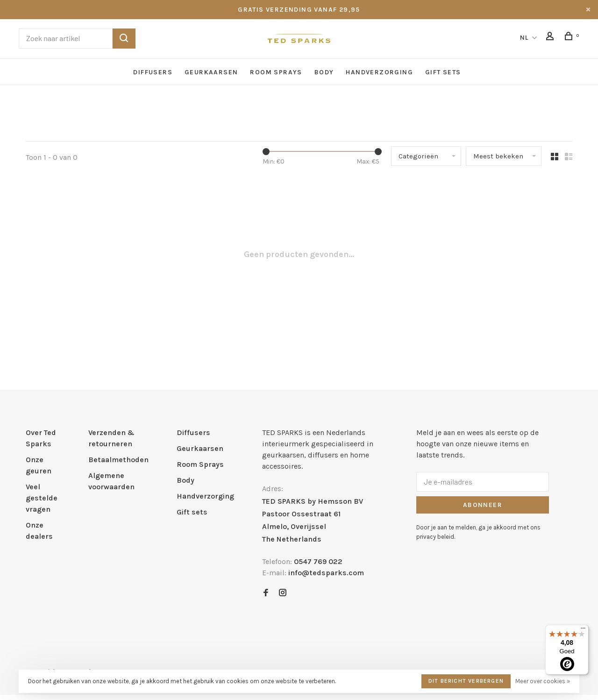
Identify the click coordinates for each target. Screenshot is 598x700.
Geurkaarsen (211, 72)
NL (524, 38)
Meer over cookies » (543, 681)
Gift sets (443, 72)
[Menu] (583, 630)
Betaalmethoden (118, 460)
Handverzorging (379, 72)
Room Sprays (276, 72)
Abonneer (483, 505)
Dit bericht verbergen (466, 681)
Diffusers (153, 72)
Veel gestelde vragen (42, 498)
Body (324, 72)
